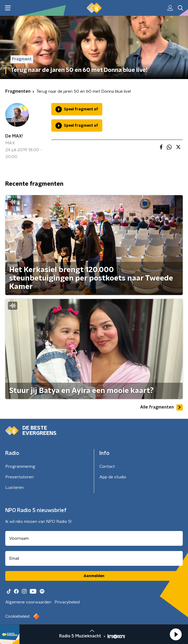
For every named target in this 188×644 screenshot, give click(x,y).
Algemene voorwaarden (28, 602)
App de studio (113, 477)
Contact (107, 466)
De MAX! (14, 136)
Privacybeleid (67, 602)
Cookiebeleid (17, 616)
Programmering (20, 466)
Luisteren (14, 488)
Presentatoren (19, 477)
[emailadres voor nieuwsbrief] (94, 558)
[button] (176, 634)
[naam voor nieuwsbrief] (94, 538)
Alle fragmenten (161, 407)
